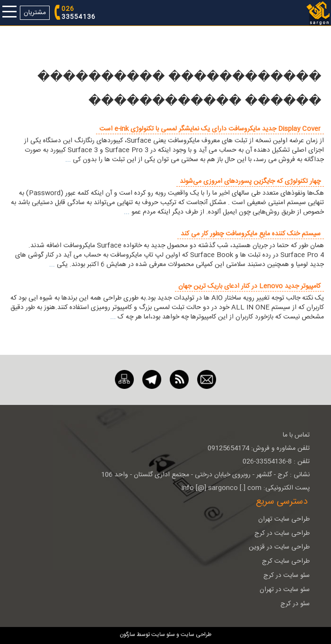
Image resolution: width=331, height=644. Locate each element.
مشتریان (35, 13)
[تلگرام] (152, 380)
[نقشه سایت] (124, 380)
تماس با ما (296, 435)
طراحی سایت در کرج (282, 533)
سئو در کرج (295, 604)
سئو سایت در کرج (287, 575)
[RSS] (179, 380)
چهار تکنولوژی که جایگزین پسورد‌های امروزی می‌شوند (250, 181)
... (68, 160)
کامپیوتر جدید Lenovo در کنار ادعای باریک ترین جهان (249, 286)
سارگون (128, 635)
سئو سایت (163, 635)
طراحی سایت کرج (286, 561)
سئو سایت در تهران (285, 590)
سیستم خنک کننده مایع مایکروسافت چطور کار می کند (251, 234)
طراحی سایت (195, 635)
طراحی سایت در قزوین (279, 547)
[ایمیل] (207, 380)
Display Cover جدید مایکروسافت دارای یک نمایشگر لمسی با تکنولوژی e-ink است (210, 129)
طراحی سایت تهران (284, 519)
